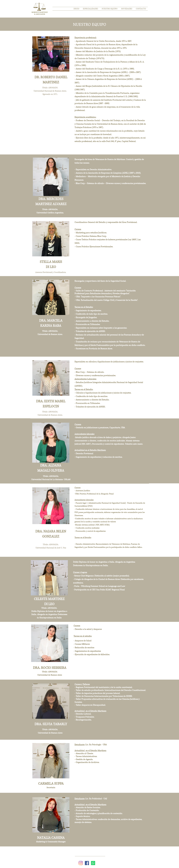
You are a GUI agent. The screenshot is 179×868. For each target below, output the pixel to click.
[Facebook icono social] (87, 863)
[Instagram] (81, 863)
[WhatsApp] (93, 863)
